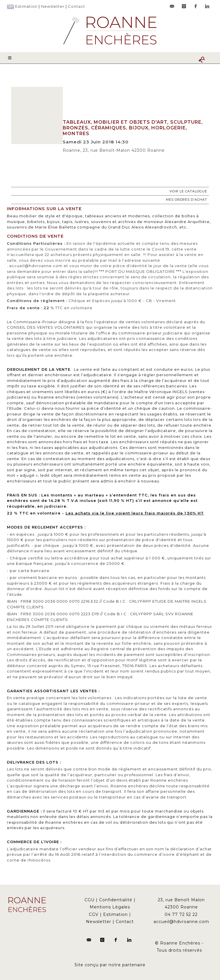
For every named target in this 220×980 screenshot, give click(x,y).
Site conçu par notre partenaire (110, 965)
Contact (76, 6)
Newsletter (53, 6)
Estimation (26, 6)
